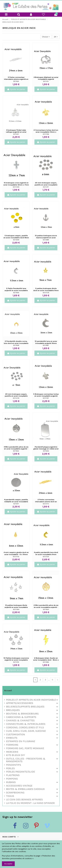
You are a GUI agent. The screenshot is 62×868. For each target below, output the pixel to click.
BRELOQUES (13, 710)
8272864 (46, 662)
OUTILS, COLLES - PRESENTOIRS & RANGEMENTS (26, 760)
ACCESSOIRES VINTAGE (19, 786)
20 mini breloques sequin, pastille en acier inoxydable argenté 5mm (16, 396)
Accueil (8, 691)
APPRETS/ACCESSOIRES (20, 703)
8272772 (46, 504)
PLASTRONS (13, 775)
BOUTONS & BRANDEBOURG (22, 714)
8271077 (16, 504)
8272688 (46, 240)
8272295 (16, 398)
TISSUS (10, 796)
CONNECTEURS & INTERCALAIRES (26, 724)
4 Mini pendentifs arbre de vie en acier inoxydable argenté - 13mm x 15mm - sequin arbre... (16, 449)
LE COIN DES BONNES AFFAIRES (24, 800)
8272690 (16, 240)
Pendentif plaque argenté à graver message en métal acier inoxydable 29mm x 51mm (46, 449)
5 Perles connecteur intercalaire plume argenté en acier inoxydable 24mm (16, 79)
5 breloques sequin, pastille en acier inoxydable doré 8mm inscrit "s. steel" (16, 238)
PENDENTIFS (14, 765)
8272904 (16, 609)
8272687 (46, 345)
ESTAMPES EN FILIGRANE (21, 741)
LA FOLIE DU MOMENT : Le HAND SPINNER (30, 803)
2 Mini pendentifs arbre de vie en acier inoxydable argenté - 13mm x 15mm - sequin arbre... (46, 607)
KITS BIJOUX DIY (15, 755)
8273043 (46, 609)
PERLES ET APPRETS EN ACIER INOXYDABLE (31, 700)
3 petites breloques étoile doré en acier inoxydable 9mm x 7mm (46, 290)
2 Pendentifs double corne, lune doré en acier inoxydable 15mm (16, 343)
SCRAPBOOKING (15, 793)
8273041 (16, 81)
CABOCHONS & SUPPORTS (21, 717)
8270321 (16, 134)
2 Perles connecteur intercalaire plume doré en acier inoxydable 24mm (46, 502)
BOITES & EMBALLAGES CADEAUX (25, 789)
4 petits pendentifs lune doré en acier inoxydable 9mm (46, 553)
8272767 (46, 398)
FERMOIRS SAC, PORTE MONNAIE (25, 748)
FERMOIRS (12, 745)
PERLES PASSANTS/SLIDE (21, 772)
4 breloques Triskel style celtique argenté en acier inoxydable (16, 132)
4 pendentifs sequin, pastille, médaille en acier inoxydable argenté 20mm (16, 502)
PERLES (10, 768)
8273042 (16, 451)
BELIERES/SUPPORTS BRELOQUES (25, 707)
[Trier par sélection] (46, 37)
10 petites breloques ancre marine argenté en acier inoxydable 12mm (46, 238)
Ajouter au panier (16, 89)
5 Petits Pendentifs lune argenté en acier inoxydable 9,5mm (16, 290)
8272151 (46, 81)
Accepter (8, 864)
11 (52, 680)
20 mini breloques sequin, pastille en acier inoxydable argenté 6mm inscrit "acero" (46, 185)
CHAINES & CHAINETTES (20, 721)
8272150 (16, 662)
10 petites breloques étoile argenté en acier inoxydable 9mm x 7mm (16, 607)
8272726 (46, 293)
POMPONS (12, 779)
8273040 (16, 293)
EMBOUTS (12, 738)
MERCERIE (12, 752)
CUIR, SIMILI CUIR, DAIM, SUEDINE (26, 731)
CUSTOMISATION (16, 735)
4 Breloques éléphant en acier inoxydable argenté (46, 78)
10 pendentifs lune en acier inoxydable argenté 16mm (46, 342)
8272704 (46, 557)
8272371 (46, 187)
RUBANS (11, 782)
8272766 (46, 134)
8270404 (46, 451)
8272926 (16, 187)
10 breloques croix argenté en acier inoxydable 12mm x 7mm (16, 184)
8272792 (16, 557)
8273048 (16, 345)
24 (56, 37)
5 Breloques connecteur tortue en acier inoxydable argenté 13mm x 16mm (46, 396)
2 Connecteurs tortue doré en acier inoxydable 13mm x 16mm (46, 132)
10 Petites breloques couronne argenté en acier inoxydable (16, 659)
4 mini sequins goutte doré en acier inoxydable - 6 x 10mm (16, 553)
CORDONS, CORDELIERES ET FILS (25, 728)
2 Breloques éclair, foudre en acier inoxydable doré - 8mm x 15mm (46, 660)
